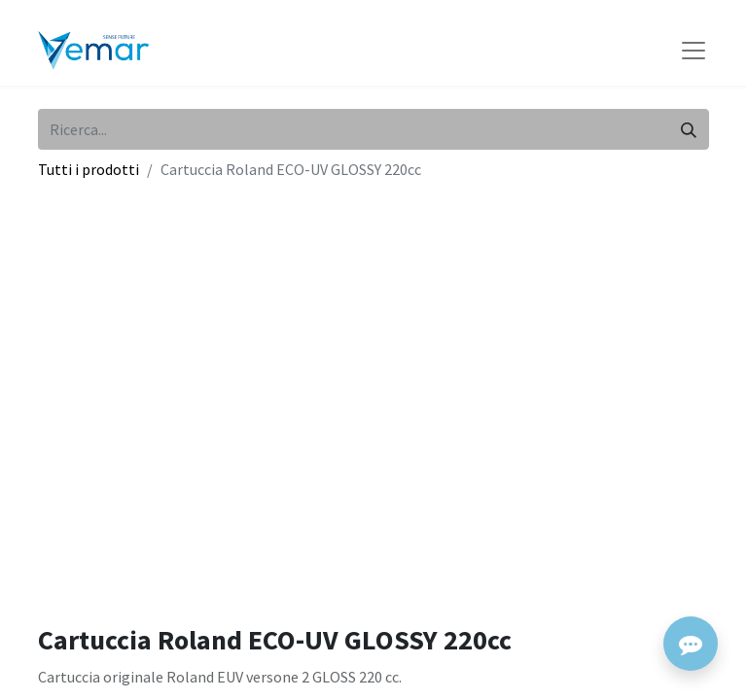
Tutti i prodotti (89, 169)
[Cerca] (689, 129)
